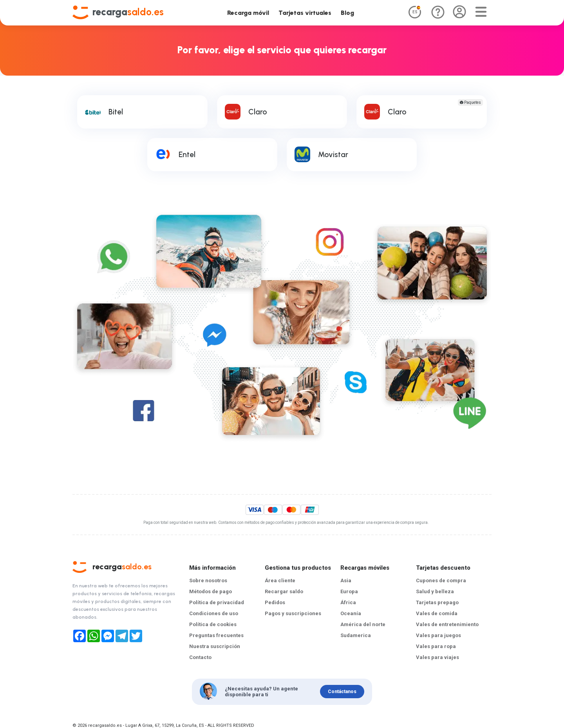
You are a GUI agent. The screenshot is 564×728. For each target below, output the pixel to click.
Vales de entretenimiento (447, 624)
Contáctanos (342, 692)
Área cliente (280, 580)
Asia (346, 580)
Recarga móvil (248, 13)
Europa (349, 591)
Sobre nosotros (208, 580)
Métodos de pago (211, 591)
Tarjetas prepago (437, 602)
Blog (347, 13)
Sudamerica (356, 635)
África (348, 602)
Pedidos (275, 602)
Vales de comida (437, 613)
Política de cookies (213, 624)
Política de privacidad (217, 602)
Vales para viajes (437, 657)
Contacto (200, 657)
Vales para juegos (438, 635)
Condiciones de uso (214, 613)
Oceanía (351, 613)
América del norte (363, 624)
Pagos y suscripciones (293, 613)
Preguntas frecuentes (216, 635)
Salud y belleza (435, 591)
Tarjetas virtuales (305, 13)
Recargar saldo (284, 591)
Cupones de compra (441, 580)
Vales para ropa (436, 646)
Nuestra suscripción (215, 646)
